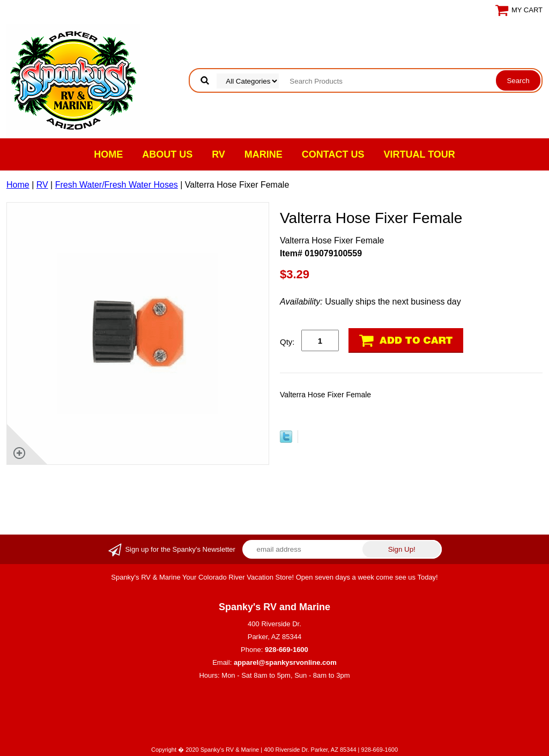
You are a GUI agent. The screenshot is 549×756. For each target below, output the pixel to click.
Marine (264, 154)
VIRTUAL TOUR (420, 154)
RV (218, 154)
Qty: (287, 342)
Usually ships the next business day (370, 302)
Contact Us (333, 154)
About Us (167, 154)
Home (108, 154)
